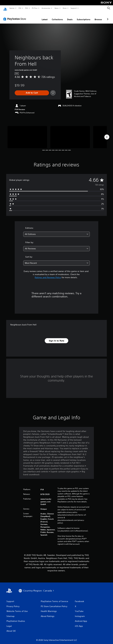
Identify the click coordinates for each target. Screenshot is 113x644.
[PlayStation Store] (15, 16)
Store (65, 8)
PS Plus (35, 8)
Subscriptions (84, 17)
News (57, 8)
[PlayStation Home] (5, 8)
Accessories (46, 8)
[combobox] (56, 231)
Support (73, 8)
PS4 (26, 8)
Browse (98, 17)
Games (12, 8)
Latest (45, 17)
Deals (70, 17)
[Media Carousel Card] (27, 134)
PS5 (20, 8)
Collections (57, 17)
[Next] (107, 134)
